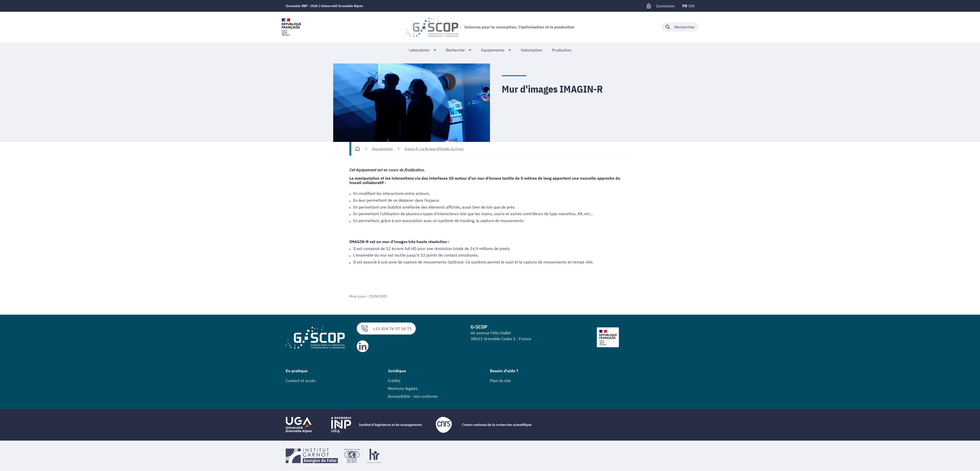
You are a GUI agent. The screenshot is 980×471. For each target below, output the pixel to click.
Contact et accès (301, 381)
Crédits (394, 381)
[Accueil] (357, 149)
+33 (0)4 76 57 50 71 (386, 328)
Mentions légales (403, 388)
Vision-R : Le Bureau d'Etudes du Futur (434, 149)
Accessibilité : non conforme (413, 396)
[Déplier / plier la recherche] (680, 27)
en (692, 6)
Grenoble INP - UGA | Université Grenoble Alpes (324, 6)
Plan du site (500, 381)
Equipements (382, 149)
